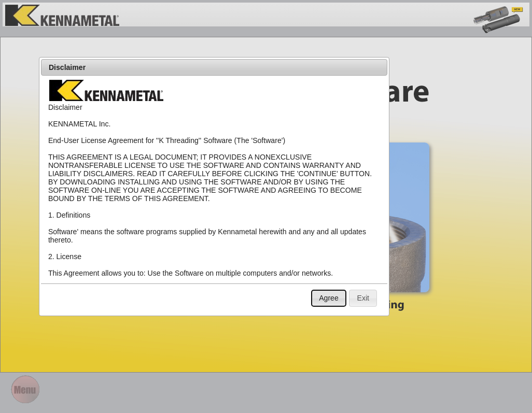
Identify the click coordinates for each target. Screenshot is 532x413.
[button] (329, 298)
